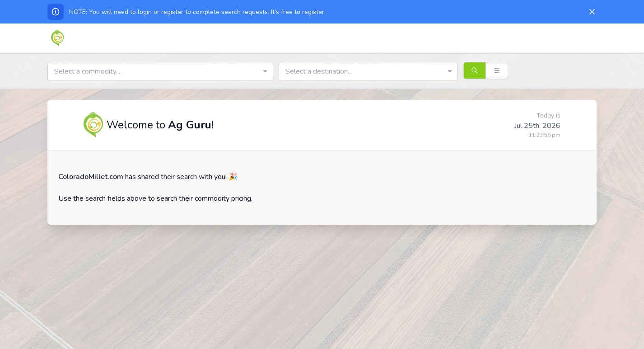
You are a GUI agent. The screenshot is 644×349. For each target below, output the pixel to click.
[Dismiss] (592, 12)
